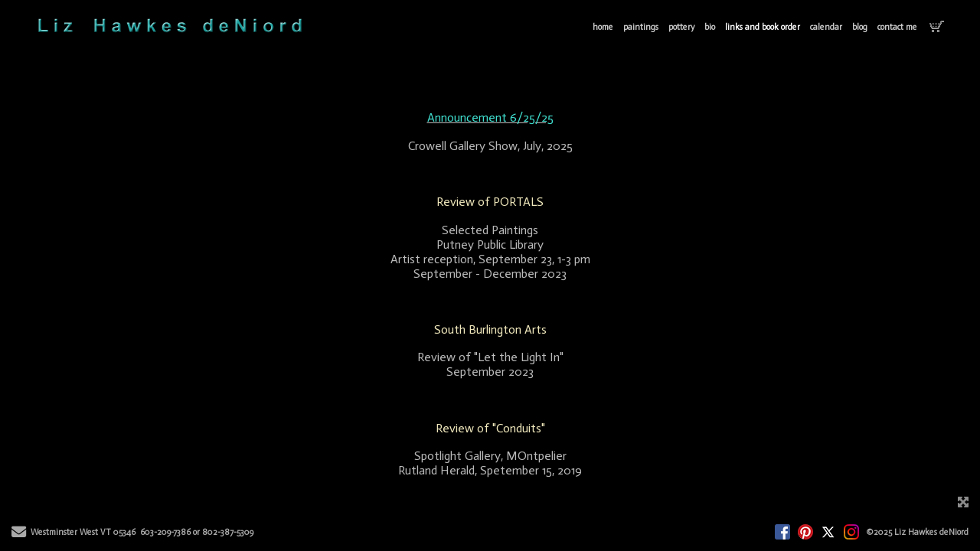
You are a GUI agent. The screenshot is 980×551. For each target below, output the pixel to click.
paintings (641, 27)
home (603, 27)
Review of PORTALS (490, 202)
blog (860, 27)
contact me (897, 27)
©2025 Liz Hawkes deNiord (917, 532)
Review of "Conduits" (490, 428)
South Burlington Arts (490, 329)
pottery (681, 27)
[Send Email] (19, 535)
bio (710, 27)
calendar (826, 27)
